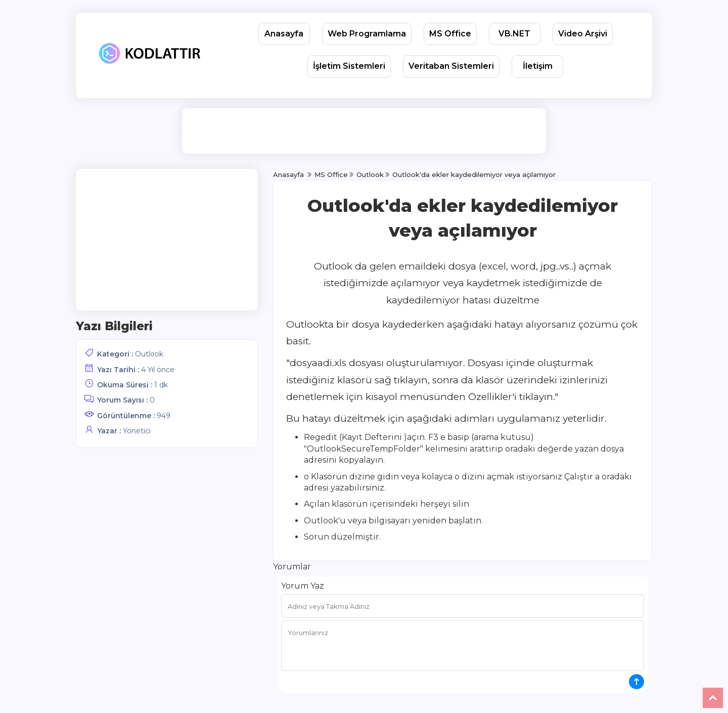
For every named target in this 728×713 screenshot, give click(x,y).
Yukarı (713, 698)
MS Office (450, 34)
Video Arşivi (583, 34)
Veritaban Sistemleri (451, 66)
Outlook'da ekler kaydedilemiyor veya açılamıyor (474, 174)
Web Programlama (367, 34)
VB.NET (514, 34)
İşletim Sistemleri (349, 66)
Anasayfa (284, 34)
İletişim (538, 66)
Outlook (149, 354)
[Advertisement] (366, 131)
